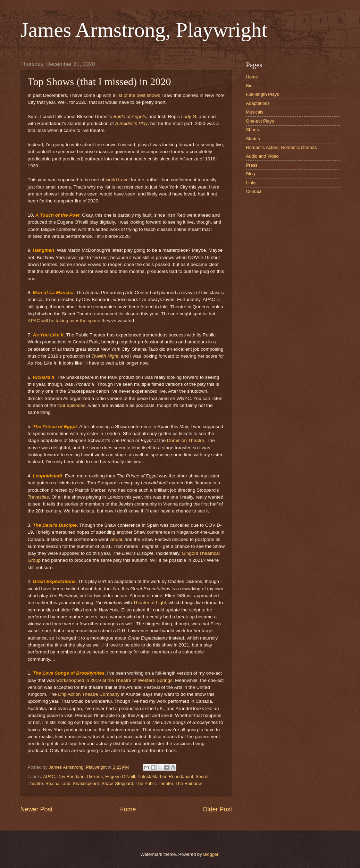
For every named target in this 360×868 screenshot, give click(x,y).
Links (251, 183)
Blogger (211, 854)
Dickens (95, 777)
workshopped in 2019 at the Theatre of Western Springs (114, 680)
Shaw (107, 783)
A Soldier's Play (132, 123)
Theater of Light (150, 603)
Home (127, 809)
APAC (49, 777)
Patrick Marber (152, 777)
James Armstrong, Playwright (144, 30)
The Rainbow (189, 783)
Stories (253, 139)
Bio (249, 86)
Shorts (253, 130)
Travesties (38, 497)
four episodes (71, 405)
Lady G (189, 116)
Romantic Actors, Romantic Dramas (282, 147)
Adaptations (258, 103)
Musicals (255, 112)
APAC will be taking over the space (64, 321)
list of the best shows (138, 95)
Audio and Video (262, 156)
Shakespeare (86, 783)
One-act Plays (260, 121)
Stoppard (124, 783)
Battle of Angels (129, 116)
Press (252, 165)
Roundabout (181, 777)
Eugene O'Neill (120, 777)
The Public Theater (154, 783)
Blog (251, 174)
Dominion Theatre (186, 440)
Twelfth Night (105, 356)
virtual (116, 539)
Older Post (217, 809)
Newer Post (37, 809)
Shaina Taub (58, 783)
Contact (254, 191)
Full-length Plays (263, 94)
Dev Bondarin (71, 777)
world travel (118, 180)
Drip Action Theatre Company (89, 694)
